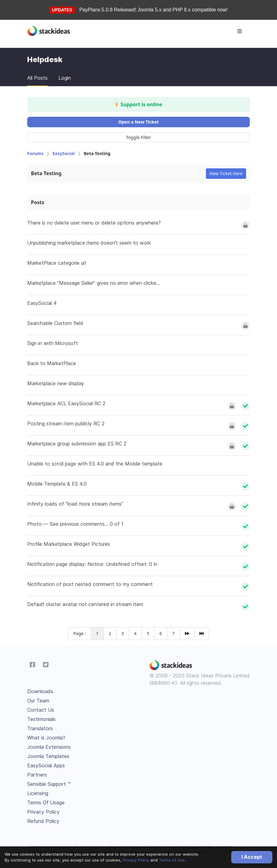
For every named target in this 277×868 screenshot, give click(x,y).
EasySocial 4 (42, 303)
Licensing (38, 793)
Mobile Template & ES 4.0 (57, 484)
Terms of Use (172, 860)
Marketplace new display (56, 383)
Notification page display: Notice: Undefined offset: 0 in (92, 564)
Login (65, 78)
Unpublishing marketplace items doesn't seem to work (89, 243)
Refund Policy (43, 821)
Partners (37, 775)
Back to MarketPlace (52, 363)
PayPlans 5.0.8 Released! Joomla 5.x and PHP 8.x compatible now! (154, 10)
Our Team (38, 701)
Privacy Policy (136, 860)
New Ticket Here (226, 173)
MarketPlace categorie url (57, 263)
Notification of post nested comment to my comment (90, 584)
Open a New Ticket (139, 122)
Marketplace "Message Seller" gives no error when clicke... (94, 283)
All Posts (37, 78)
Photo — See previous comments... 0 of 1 (75, 524)
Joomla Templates (48, 756)
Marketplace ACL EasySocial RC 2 (66, 403)
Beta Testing (46, 173)
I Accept (252, 857)
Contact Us (41, 710)
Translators (40, 728)
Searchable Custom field (55, 323)
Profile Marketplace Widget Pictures (69, 544)
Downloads (40, 691)
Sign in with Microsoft (53, 343)
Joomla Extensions (49, 747)
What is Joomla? (46, 738)
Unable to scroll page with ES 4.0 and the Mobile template (95, 464)
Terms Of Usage (46, 803)
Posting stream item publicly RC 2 (66, 423)
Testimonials (41, 719)
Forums (35, 153)
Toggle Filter (139, 137)
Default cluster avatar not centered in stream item (85, 604)
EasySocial (64, 153)
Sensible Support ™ (49, 784)
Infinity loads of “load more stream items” (75, 504)
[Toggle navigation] (240, 31)
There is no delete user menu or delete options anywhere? (94, 223)
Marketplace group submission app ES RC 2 (77, 444)
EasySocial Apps (46, 765)
